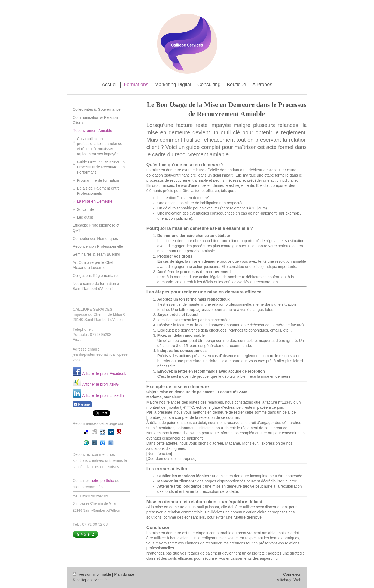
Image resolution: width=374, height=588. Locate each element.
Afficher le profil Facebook (104, 373)
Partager (82, 404)
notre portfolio (102, 481)
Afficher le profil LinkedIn (103, 395)
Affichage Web (289, 580)
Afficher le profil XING (100, 384)
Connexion (292, 574)
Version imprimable (92, 574)
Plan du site (124, 574)
